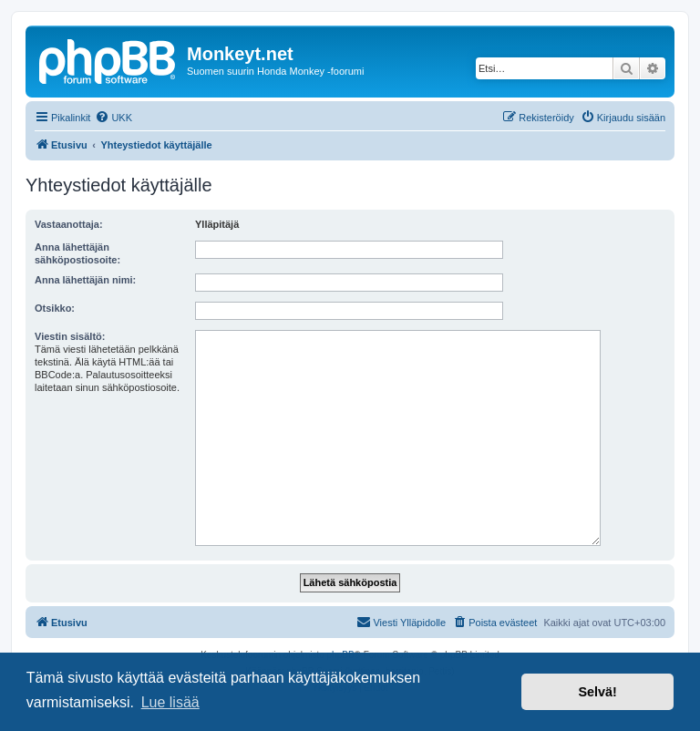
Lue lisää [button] (170, 702)
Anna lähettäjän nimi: (85, 280)
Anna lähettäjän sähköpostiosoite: (77, 253)
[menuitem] (113, 118)
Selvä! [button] (597, 692)
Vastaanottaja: (69, 224)
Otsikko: (55, 308)
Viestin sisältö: (70, 336)
